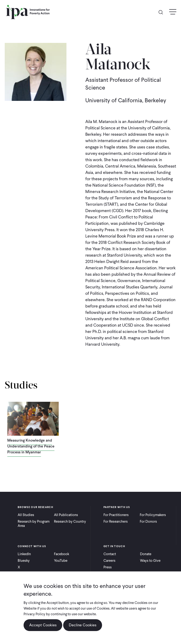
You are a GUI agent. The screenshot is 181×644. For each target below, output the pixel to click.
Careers (109, 561)
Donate (146, 554)
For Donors (148, 521)
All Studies (26, 515)
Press (108, 567)
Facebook (62, 554)
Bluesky (24, 561)
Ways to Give (150, 561)
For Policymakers (153, 515)
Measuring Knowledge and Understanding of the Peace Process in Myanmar (31, 446)
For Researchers (116, 521)
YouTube (61, 561)
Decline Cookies (83, 625)
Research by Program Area (34, 524)
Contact (110, 554)
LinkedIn (24, 554)
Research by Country (70, 521)
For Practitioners (116, 515)
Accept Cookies (43, 625)
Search (163, 12)
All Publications (66, 515)
